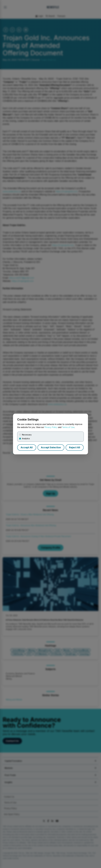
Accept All (27, 447)
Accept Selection (51, 447)
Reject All (75, 447)
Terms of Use (68, 427)
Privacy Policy (51, 427)
